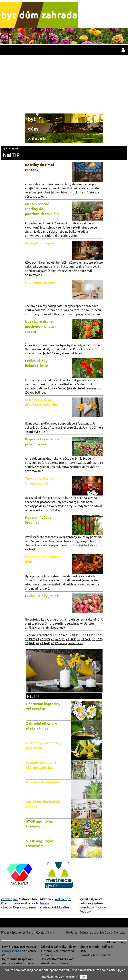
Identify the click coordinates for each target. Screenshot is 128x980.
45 (49, 643)
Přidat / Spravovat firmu (17, 932)
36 (94, 639)
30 (71, 639)
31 (75, 639)
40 (30, 643)
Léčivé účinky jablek (42, 596)
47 (56, 643)
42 (38, 643)
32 (79, 639)
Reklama (72, 932)
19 (30, 639)
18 (26, 639)
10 (73, 635)
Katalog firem (45, 932)
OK (84, 977)
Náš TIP (11, 155)
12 (81, 635)
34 (86, 639)
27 (60, 639)
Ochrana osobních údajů (96, 932)
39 (26, 643)
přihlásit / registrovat (123, 50)
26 (56, 639)
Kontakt (120, 932)
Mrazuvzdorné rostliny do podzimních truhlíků (42, 209)
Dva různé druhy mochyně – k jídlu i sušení (40, 326)
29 (67, 639)
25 (53, 639)
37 (97, 639)
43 (41, 643)
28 (64, 639)
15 (92, 635)
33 (82, 639)
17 (99, 635)
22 (41, 639)
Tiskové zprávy (115, 942)
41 (34, 643)
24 (49, 639)
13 (84, 635)
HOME (15, 148)
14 (88, 635)
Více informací (68, 977)
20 (34, 639)
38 (101, 639)
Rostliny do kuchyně (43, 782)
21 (38, 639)
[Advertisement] (64, 84)
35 (90, 639)
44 (45, 643)
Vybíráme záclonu (40, 282)
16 (96, 635)
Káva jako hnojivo (39, 243)
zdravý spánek (11, 951)
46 (53, 643)
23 (45, 639)
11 (77, 635)
